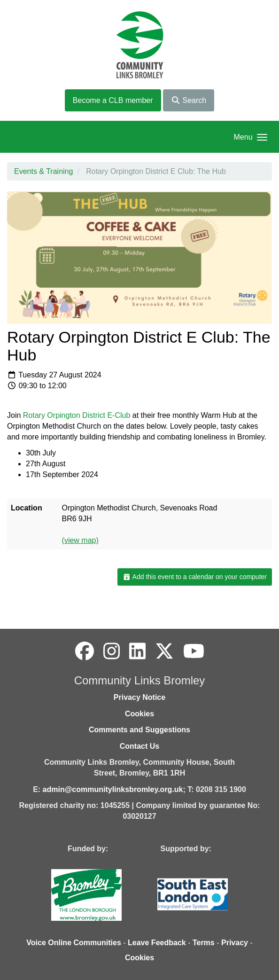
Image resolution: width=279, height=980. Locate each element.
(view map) (80, 540)
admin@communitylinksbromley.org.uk (113, 789)
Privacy (235, 943)
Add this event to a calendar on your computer (195, 577)
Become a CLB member (113, 100)
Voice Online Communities (74, 943)
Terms (204, 943)
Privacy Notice (139, 697)
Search (189, 100)
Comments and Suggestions (139, 730)
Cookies (139, 714)
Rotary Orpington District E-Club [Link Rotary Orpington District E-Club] (77, 415)
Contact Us (139, 746)
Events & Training (43, 171)
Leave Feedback (157, 943)
